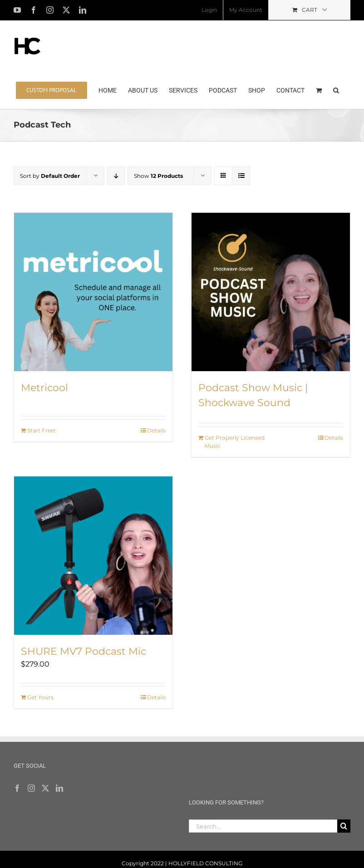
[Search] (344, 826)
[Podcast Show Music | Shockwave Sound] (271, 292)
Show (158, 176)
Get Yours (40, 697)
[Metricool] (93, 292)
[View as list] (241, 176)
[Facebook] (17, 788)
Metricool (44, 388)
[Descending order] (116, 176)
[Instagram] (31, 788)
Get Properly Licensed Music (235, 442)
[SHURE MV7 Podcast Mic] (93, 556)
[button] (336, 89)
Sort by (50, 176)
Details (156, 430)
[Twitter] (45, 788)
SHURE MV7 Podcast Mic (84, 651)
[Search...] (263, 826)
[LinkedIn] (59, 788)
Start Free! (41, 430)
